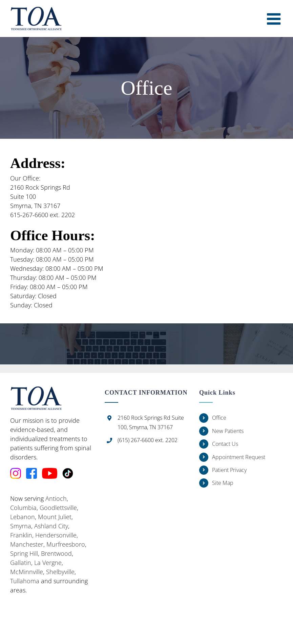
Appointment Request (239, 457)
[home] (36, 391)
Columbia (23, 508)
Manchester (27, 544)
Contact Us (225, 444)
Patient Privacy (229, 470)
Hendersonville (56, 535)
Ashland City (51, 526)
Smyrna (21, 526)
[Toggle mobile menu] (275, 19)
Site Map (223, 483)
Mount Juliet (55, 517)
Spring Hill (24, 553)
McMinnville (27, 572)
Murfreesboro (66, 544)
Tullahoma (25, 581)
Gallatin (21, 563)
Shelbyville (60, 572)
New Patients (228, 431)
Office (219, 418)
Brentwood (56, 553)
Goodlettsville (58, 508)
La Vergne (48, 563)
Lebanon (23, 517)
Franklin (21, 535)
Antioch (56, 498)
